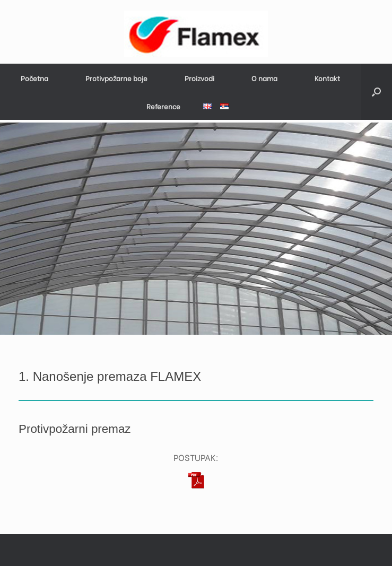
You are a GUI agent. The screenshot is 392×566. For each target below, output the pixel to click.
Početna (34, 78)
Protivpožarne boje (116, 78)
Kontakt (327, 78)
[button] (376, 92)
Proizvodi (199, 78)
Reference (163, 106)
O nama (264, 78)
